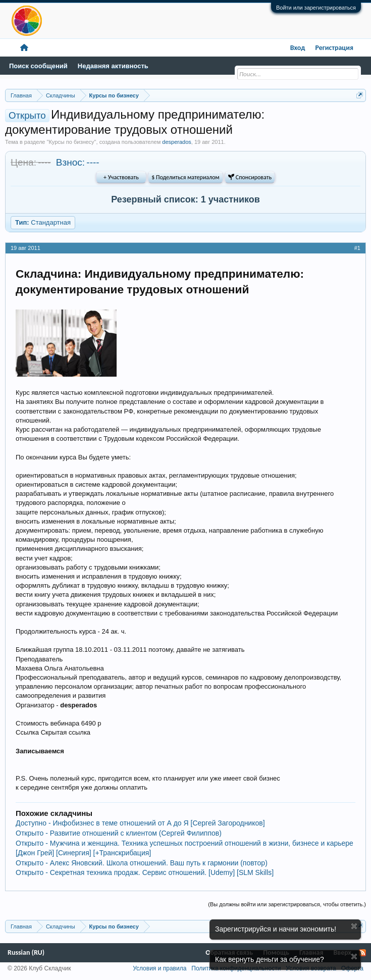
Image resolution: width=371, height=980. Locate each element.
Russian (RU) (26, 952)
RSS (362, 953)
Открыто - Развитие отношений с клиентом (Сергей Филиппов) (119, 833)
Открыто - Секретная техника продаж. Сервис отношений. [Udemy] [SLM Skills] (145, 872)
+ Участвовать (121, 177)
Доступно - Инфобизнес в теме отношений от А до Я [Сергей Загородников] (140, 823)
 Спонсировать (250, 177)
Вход (298, 48)
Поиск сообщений (38, 66)
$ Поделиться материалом (185, 177)
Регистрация (334, 48)
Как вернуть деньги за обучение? (270, 959)
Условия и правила (160, 968)
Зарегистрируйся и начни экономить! (276, 929)
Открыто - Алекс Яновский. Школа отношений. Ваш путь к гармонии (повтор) (142, 863)
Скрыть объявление (354, 926)
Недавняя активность (113, 66)
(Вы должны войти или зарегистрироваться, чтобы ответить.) (287, 904)
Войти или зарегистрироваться (316, 8)
